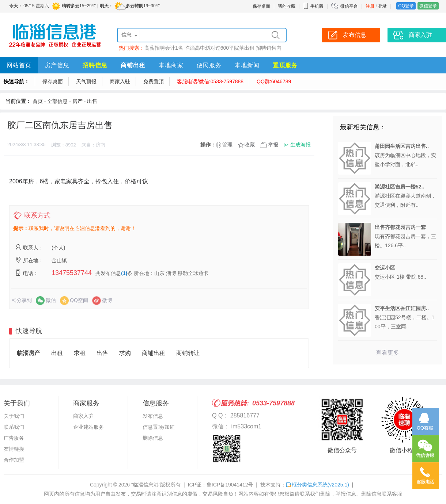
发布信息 (153, 416)
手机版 (313, 6)
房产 (78, 101)
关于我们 (14, 416)
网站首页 (19, 65)
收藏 (250, 145)
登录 (382, 6)
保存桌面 (261, 6)
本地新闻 (247, 65)
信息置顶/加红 (159, 427)
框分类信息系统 (318, 485)
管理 (227, 145)
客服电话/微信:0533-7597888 (210, 81)
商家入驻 (120, 81)
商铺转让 (188, 353)
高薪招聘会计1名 (164, 48)
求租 (80, 353)
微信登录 (428, 6)
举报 (273, 145)
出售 (92, 101)
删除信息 (153, 438)
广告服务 (14, 438)
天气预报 (86, 81)
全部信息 (57, 101)
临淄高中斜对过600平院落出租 (220, 48)
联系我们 (14, 427)
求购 (125, 353)
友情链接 (14, 449)
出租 (57, 353)
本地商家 (171, 65)
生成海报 (301, 145)
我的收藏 (287, 6)
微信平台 (349, 6)
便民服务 (209, 65)
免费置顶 (154, 81)
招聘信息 (95, 65)
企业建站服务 (88, 427)
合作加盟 (14, 460)
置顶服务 (285, 65)
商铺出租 (133, 65)
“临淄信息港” (146, 485)
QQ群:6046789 (274, 81)
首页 (38, 101)
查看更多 (388, 353)
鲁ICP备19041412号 (230, 485)
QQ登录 (406, 6)
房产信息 (57, 65)
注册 (370, 6)
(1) (124, 273)
